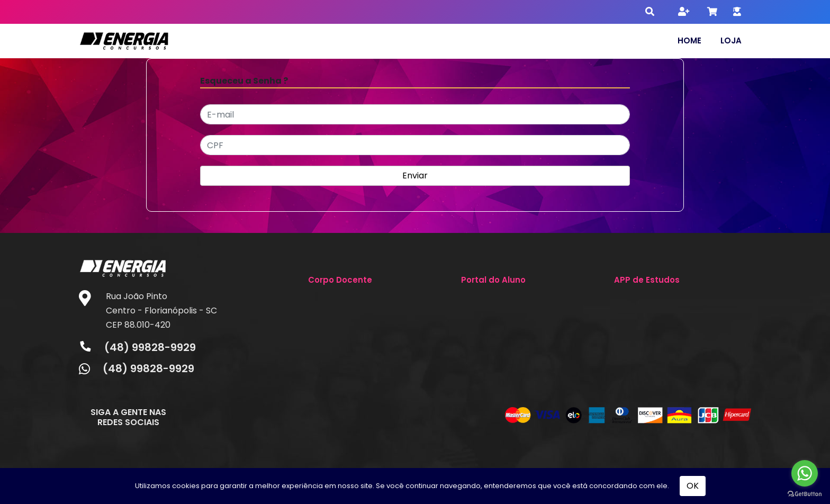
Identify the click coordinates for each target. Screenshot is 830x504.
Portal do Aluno (493, 280)
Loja (731, 40)
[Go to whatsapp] (805, 473)
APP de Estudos (647, 280)
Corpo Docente (340, 280)
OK (693, 486)
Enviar (415, 175)
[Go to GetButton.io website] (805, 493)
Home (689, 40)
